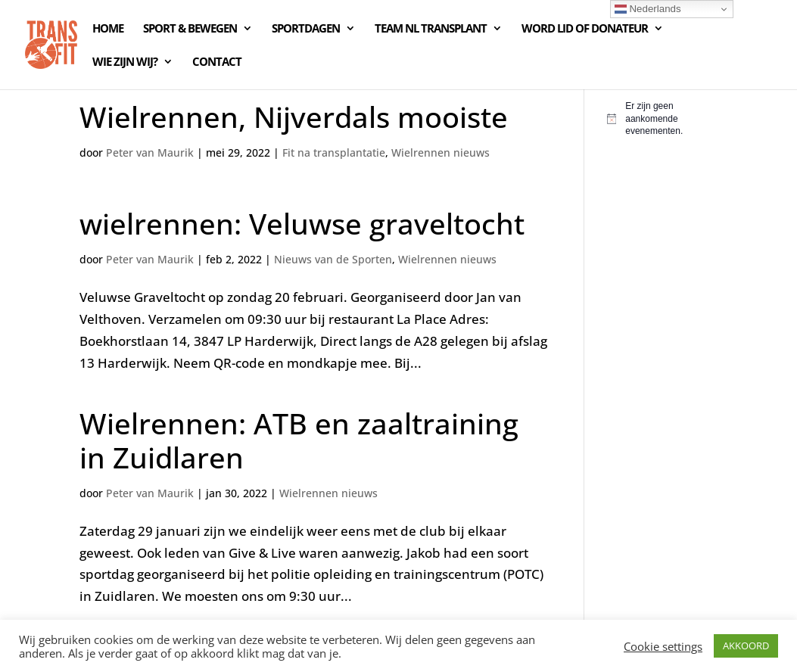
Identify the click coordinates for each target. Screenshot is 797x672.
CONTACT (217, 62)
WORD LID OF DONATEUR (585, 29)
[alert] (662, 119)
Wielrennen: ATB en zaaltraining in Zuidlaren (299, 440)
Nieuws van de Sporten (333, 259)
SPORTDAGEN (306, 29)
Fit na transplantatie (334, 152)
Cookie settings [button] (663, 646)
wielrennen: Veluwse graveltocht (302, 223)
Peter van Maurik (150, 152)
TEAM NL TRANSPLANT (431, 29)
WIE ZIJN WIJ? (125, 62)
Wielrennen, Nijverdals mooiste (294, 117)
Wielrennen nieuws (441, 152)
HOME (108, 29)
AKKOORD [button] (746, 646)
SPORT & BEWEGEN (190, 29)
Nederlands (648, 9)
